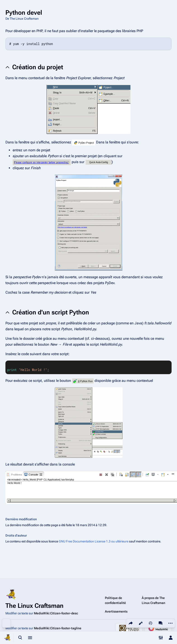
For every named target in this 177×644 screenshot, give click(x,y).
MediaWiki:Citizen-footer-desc (56, 613)
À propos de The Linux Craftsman (153, 600)
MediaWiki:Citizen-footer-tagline (58, 628)
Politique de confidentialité (115, 600)
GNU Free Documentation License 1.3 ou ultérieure (94, 541)
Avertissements (116, 611)
